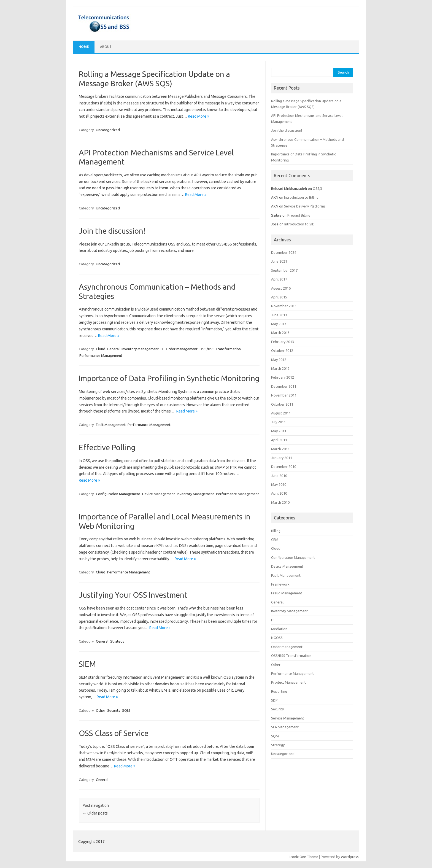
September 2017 (284, 270)
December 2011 (284, 386)
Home (84, 47)
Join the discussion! (112, 231)
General (113, 349)
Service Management (288, 718)
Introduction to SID (299, 224)
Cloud (101, 349)
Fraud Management (287, 593)
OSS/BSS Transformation (220, 349)
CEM (275, 540)
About (106, 47)
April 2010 (279, 493)
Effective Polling (107, 447)
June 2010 (279, 476)
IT (162, 349)
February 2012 (283, 377)
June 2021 (279, 261)
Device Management (159, 494)
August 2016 (281, 288)
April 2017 (279, 279)
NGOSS (277, 638)
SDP (274, 700)
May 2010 (279, 484)
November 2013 (284, 306)
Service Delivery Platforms (305, 206)
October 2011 (282, 404)
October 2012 (282, 351)
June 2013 (279, 315)
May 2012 (279, 360)
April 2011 (279, 440)
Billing (276, 531)
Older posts (95, 813)
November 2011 (284, 395)
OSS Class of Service (114, 733)
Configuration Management (118, 494)
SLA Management (285, 727)
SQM (126, 710)
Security (114, 710)
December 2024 (284, 252)
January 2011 (282, 458)
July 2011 (278, 422)
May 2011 (279, 431)
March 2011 (280, 449)
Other (101, 710)
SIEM (87, 664)
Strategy (117, 641)
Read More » (199, 116)
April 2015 (279, 297)
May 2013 (279, 324)
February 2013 (283, 342)
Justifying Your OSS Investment (133, 595)
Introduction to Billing (301, 197)
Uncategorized (108, 130)
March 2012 (280, 368)
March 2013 (280, 333)
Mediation (279, 629)
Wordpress (350, 857)
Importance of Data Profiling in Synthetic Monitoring (169, 378)
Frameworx (280, 584)
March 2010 (280, 502)
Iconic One (298, 857)
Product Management (288, 682)
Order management (182, 349)
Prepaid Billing (299, 215)
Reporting (279, 691)
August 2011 (281, 413)
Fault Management (111, 425)
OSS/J (317, 188)
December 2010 (284, 467)
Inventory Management (140, 349)
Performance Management (101, 355)
